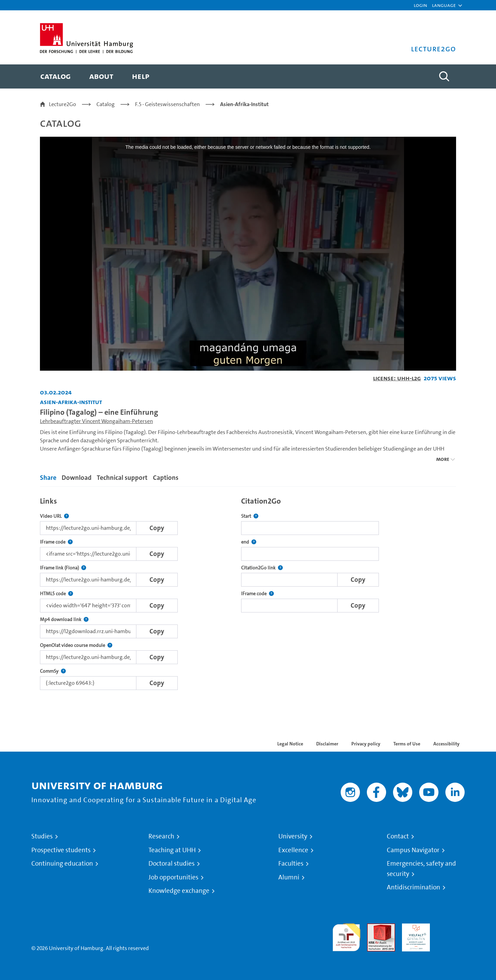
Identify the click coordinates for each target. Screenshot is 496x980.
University (293, 836)
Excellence (293, 850)
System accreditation (451, 932)
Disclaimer (327, 744)
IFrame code (56, 542)
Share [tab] (48, 478)
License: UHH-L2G (397, 378)
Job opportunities (173, 877)
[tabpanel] (248, 592)
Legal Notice (290, 744)
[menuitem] (55, 76)
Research (161, 836)
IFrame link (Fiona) (63, 568)
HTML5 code (56, 594)
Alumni (289, 877)
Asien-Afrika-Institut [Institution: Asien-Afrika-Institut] (71, 402)
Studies (42, 836)
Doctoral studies (172, 864)
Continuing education (62, 864)
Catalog (106, 104)
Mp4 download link (64, 620)
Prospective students (61, 850)
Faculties (291, 864)
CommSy (53, 671)
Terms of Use (407, 744)
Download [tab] (77, 478)
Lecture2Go (63, 104)
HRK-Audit (414, 927)
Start (250, 516)
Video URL (54, 516)
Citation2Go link (262, 568)
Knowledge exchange (179, 891)
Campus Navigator (413, 850)
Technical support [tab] (122, 478)
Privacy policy (366, 744)
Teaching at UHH (172, 850)
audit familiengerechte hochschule (346, 936)
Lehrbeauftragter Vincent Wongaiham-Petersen (96, 421)
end (249, 542)
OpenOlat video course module (76, 645)
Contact (398, 836)
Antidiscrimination (414, 887)
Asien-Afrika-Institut (244, 104)
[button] (444, 5)
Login (420, 5)
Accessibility (446, 744)
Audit (374, 927)
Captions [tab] (166, 478)
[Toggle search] (444, 76)
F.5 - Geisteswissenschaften (167, 104)
